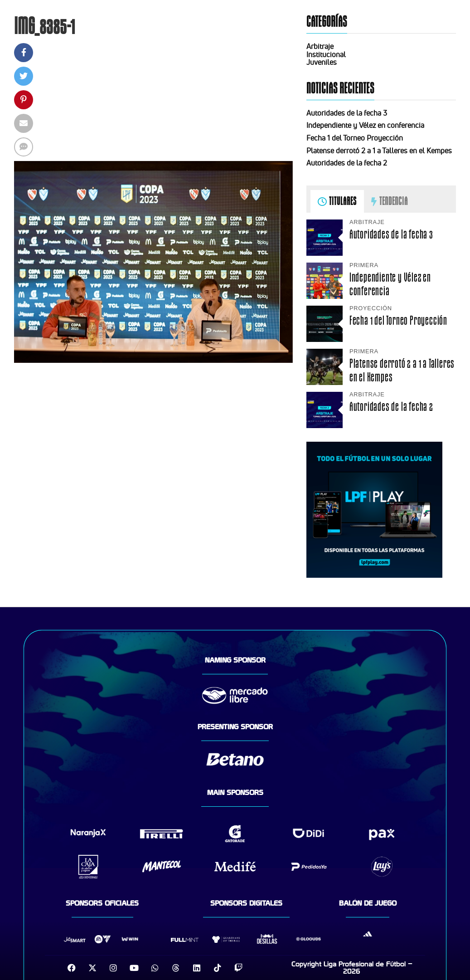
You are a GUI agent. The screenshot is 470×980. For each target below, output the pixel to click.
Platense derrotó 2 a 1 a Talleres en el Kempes (379, 151)
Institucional (326, 54)
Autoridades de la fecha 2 (347, 163)
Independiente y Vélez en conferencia (365, 125)
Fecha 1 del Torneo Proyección (355, 138)
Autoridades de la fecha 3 (347, 113)
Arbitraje (320, 46)
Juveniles (322, 62)
